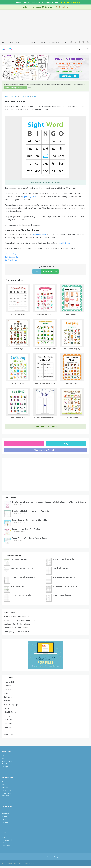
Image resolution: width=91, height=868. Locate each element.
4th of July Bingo (11, 254)
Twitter (4, 819)
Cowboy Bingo (18, 349)
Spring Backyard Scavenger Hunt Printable (30, 520)
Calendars (7, 686)
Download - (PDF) (50, 271)
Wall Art (7, 731)
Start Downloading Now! (71, 2)
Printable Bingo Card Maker (15, 88)
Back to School (7, 840)
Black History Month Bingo (45, 383)
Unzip (24, 42)
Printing (7, 716)
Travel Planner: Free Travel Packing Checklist (31, 538)
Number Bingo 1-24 (18, 418)
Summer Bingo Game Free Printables (27, 529)
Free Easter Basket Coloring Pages (17, 624)
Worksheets (8, 735)
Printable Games (21, 513)
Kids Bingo (5, 843)
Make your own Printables (45, 450)
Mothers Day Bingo (18, 314)
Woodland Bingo (72, 418)
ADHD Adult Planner (18, 586)
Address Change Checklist (62, 595)
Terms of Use (6, 790)
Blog (17, 42)
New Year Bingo (11, 260)
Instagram (5, 814)
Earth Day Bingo (18, 383)
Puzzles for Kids (10, 720)
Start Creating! (62, 7)
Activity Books (6, 837)
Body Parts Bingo (72, 314)
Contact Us (5, 787)
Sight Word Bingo (40, 234)
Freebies (43, 42)
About (4, 785)
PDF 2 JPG (66, 444)
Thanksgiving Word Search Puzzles (17, 632)
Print (37, 271)
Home (4, 42)
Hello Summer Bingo (12, 257)
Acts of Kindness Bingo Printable (16, 628)
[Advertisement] (45, 25)
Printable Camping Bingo (72, 349)
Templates (8, 723)
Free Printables (7, 761)
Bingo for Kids (21, 531)
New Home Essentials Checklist (64, 559)
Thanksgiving (9, 727)
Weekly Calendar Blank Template (22, 568)
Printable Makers (55, 42)
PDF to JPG (33, 42)
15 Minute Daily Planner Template (65, 586)
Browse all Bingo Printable (46, 427)
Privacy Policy (6, 793)
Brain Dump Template (19, 559)
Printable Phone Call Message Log (23, 577)
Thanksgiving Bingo (72, 383)
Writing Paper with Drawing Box (64, 577)
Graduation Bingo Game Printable (16, 616)
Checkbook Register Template (21, 595)
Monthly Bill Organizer (61, 568)
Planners (19, 504)
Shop (66, 42)
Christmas (7, 690)
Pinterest (5, 811)
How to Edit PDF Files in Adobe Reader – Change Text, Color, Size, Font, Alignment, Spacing (49, 502)
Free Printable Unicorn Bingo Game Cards (19, 620)
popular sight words (30, 197)
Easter (6, 693)
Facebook (5, 816)
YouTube (5, 822)
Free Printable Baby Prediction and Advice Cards (32, 511)
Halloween (8, 697)
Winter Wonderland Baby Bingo (45, 418)
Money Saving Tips (11, 705)
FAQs (11, 42)
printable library (64, 243)
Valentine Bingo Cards (45, 314)
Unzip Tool (24, 444)
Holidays (7, 701)
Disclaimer (5, 796)
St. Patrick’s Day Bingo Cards (45, 349)
